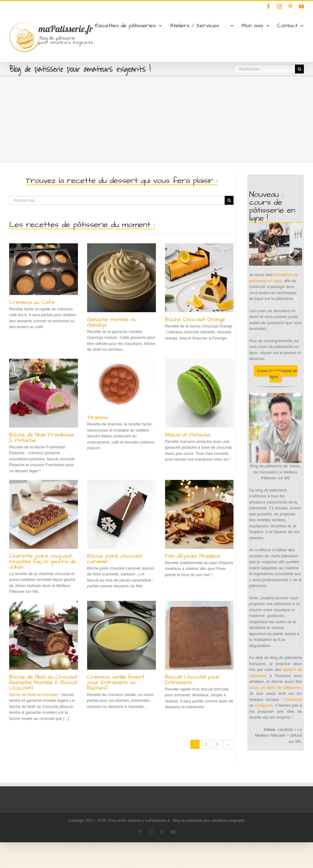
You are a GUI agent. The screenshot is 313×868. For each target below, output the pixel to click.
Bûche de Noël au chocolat (33, 695)
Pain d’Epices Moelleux (193, 556)
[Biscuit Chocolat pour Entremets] (199, 635)
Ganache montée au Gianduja (112, 322)
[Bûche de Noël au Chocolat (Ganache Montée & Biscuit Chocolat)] (44, 635)
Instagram (264, 705)
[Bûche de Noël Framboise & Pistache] (44, 393)
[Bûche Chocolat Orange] (199, 278)
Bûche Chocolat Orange (195, 319)
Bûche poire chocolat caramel (114, 559)
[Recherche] (299, 69)
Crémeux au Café (32, 302)
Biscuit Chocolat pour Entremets (193, 680)
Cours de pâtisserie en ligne (277, 374)
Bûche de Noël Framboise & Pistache (42, 438)
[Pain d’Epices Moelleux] (199, 514)
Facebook (293, 700)
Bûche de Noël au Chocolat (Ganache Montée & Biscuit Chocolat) (43, 682)
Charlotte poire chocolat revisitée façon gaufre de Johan (43, 561)
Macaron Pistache (188, 435)
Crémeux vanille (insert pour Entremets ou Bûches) (116, 682)
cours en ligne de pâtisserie (275, 688)
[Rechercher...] (265, 69)
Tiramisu (98, 417)
